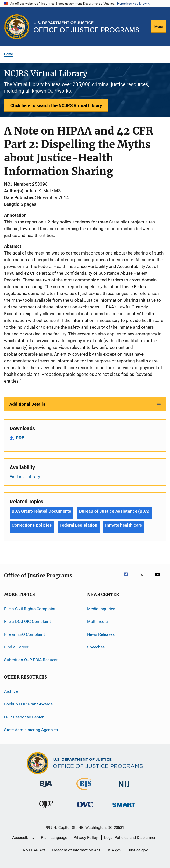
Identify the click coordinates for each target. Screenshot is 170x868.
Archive (11, 691)
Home (9, 54)
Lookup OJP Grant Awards (28, 704)
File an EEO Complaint (24, 634)
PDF (20, 438)
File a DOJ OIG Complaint (27, 621)
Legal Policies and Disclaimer (130, 838)
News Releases (101, 634)
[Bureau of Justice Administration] (46, 788)
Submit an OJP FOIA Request (31, 660)
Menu (159, 27)
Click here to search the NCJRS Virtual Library (56, 105)
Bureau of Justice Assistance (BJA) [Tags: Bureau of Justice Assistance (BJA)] (114, 511)
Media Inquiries (101, 609)
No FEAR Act (34, 850)
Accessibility (23, 838)
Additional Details (27, 404)
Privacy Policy (86, 838)
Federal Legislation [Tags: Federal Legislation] (79, 525)
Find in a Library (25, 477)
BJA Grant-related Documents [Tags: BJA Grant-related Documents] (41, 511)
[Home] (86, 27)
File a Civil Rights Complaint (30, 609)
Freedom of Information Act (76, 850)
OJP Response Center (24, 717)
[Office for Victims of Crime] (85, 808)
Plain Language (54, 838)
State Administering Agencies (31, 730)
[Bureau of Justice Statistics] (85, 791)
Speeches (96, 647)
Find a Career (16, 647)
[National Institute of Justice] (124, 788)
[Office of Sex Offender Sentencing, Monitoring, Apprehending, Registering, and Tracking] (124, 808)
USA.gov (114, 850)
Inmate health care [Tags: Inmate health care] (124, 525)
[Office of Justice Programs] (17, 27)
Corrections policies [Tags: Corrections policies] (32, 525)
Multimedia (97, 621)
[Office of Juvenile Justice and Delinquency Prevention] (46, 809)
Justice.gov (138, 850)
